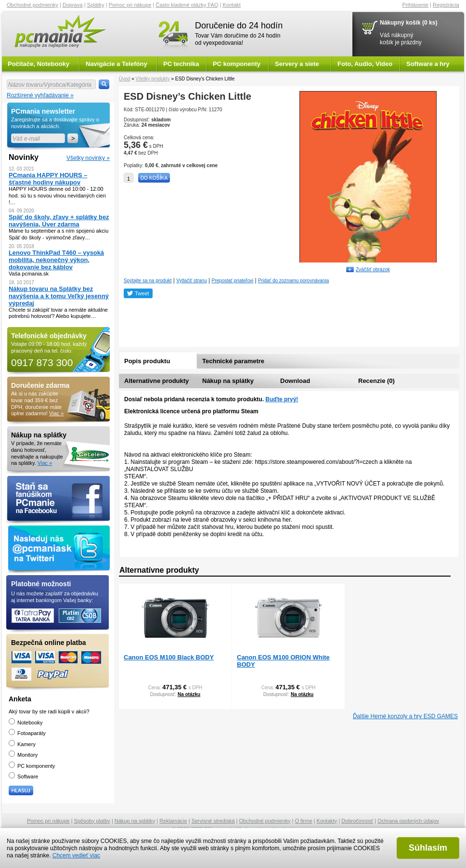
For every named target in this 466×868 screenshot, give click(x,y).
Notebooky (26, 723)
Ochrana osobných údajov (408, 821)
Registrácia (446, 5)
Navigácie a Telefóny (116, 64)
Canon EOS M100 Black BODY (169, 657)
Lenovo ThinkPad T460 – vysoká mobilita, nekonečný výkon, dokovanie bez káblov (56, 260)
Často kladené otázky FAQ (187, 5)
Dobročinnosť (357, 821)
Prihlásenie (415, 5)
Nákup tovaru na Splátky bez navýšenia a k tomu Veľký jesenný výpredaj (59, 296)
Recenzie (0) (376, 381)
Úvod (124, 79)
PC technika (181, 64)
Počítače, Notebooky (39, 64)
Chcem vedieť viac (76, 855)
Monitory (23, 755)
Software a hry (428, 64)
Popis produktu (147, 361)
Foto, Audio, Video (365, 64)
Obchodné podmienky (32, 5)
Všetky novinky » (88, 158)
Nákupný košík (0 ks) (408, 23)
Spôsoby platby (92, 821)
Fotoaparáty (27, 733)
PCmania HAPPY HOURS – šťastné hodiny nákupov (48, 179)
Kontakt (232, 5)
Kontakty (327, 821)
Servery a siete (297, 64)
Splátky (96, 5)
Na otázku (189, 694)
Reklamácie (173, 821)
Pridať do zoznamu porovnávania (293, 281)
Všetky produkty (152, 79)
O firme (304, 821)
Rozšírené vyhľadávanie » (40, 95)
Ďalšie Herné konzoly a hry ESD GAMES (405, 716)
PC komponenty (237, 64)
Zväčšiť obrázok (373, 270)
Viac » (56, 413)
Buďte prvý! (282, 399)
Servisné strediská (213, 821)
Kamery (22, 744)
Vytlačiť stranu (191, 281)
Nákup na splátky (228, 381)
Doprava (73, 5)
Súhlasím (428, 848)
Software (23, 776)
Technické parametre (233, 361)
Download (295, 381)
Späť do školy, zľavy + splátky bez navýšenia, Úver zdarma (59, 221)
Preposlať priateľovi (233, 281)
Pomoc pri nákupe (130, 5)
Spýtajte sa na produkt (148, 281)
